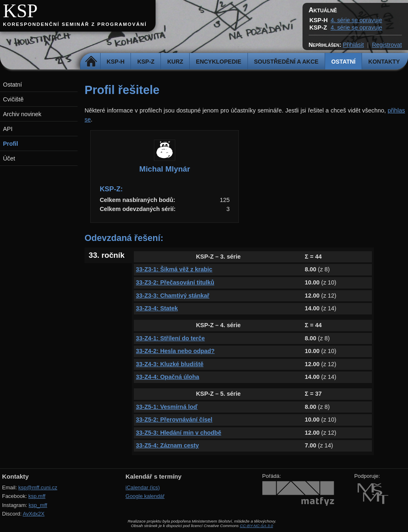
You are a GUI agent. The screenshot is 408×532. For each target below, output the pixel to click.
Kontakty (384, 62)
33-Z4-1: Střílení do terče (170, 338)
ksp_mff (38, 505)
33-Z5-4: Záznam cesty (167, 445)
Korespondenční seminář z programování (75, 24)
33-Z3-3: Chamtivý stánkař (173, 296)
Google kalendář (145, 496)
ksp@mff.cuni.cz (38, 487)
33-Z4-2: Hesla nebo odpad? (175, 351)
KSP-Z (146, 62)
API (8, 129)
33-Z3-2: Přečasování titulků (175, 282)
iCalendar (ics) (143, 487)
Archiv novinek (22, 114)
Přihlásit (353, 45)
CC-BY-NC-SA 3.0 (256, 526)
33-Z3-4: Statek (157, 308)
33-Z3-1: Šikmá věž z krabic (174, 269)
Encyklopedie (218, 62)
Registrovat (387, 45)
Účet (9, 158)
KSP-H (116, 62)
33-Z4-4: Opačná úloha (167, 377)
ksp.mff (37, 496)
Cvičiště (13, 99)
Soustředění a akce (286, 62)
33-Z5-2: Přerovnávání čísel (174, 420)
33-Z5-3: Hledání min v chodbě (179, 433)
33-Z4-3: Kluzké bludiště (170, 364)
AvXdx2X (33, 514)
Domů (91, 62)
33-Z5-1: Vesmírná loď (167, 407)
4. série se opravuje (356, 20)
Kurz (175, 62)
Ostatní (343, 62)
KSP (20, 11)
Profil (10, 144)
